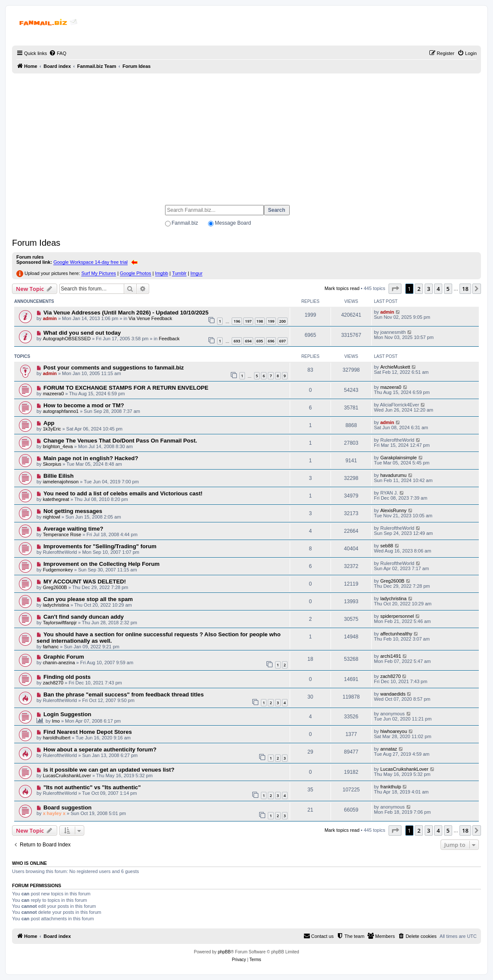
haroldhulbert (57, 738)
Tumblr (179, 273)
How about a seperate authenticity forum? (100, 750)
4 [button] (438, 289)
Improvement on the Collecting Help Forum (101, 564)
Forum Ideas (36, 243)
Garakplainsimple (399, 458)
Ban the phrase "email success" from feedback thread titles (124, 695)
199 (271, 321)
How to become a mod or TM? (84, 405)
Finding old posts (67, 677)
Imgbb (162, 273)
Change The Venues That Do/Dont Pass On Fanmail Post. (120, 441)
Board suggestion (67, 808)
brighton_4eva (58, 446)
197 (248, 321)
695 (260, 341)
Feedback (169, 339)
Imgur (196, 273)
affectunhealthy (396, 634)
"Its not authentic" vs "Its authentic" (92, 787)
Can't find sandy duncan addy (84, 617)
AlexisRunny (393, 510)
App (49, 423)
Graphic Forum (64, 657)
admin (50, 318)
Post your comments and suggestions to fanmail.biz (114, 368)
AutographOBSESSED (67, 339)
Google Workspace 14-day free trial (90, 262)
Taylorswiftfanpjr (60, 623)
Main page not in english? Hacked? (91, 458)
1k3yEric (52, 429)
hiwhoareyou (394, 731)
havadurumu (393, 475)
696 (271, 341)
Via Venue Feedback (150, 318)
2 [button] (419, 289)
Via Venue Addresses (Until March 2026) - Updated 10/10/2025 (126, 313)
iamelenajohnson (61, 482)
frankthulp (391, 787)
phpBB (224, 952)
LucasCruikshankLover (67, 775)
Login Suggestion (67, 714)
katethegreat (56, 499)
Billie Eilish (58, 476)
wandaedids (393, 694)
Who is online (29, 863)
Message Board (233, 223)
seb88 (387, 546)
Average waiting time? (73, 529)
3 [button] (429, 289)
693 (237, 341)
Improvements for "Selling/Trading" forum (100, 546)
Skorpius (52, 464)
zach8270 (53, 683)
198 (260, 321)
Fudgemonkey (58, 570)
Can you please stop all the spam (88, 599)
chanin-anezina (59, 662)
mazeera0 (54, 394)
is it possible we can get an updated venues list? (109, 770)
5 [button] (448, 289)
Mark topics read (342, 288)
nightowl (52, 517)
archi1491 (391, 656)
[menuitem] (58, 53)
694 (248, 341)
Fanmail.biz (185, 223)
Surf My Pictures (99, 273)
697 (283, 341)
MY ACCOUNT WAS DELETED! (85, 582)
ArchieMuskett (395, 367)
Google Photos (136, 273)
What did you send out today (82, 333)
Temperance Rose (62, 534)
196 (237, 321)
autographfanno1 (61, 411)
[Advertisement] (246, 135)
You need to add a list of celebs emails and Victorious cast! (123, 493)
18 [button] (465, 289)
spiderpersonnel (397, 616)
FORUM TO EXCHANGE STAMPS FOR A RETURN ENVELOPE (126, 388)
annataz (389, 749)
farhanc (51, 647)
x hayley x (54, 813)
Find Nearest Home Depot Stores (88, 732)
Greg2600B (55, 587)
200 (283, 321)
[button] (395, 289)
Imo (56, 721)
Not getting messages (73, 511)
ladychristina (56, 605)
